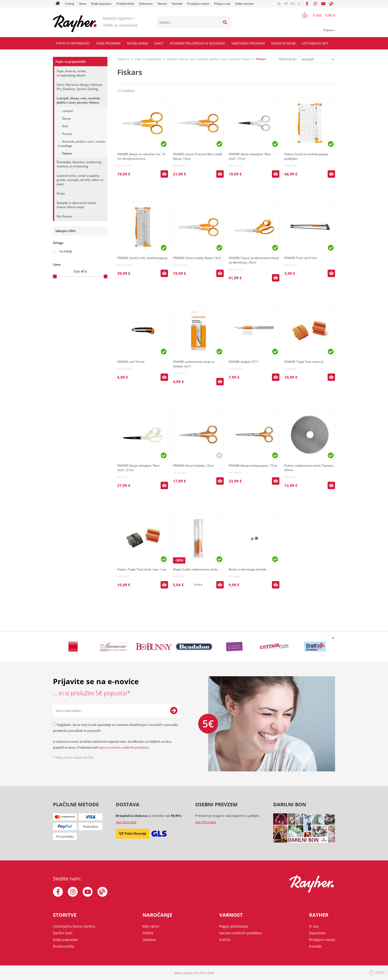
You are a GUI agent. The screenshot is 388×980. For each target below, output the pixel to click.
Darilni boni (63, 933)
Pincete (67, 134)
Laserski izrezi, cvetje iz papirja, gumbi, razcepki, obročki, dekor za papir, (80, 180)
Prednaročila (125, 4)
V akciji (70, 4)
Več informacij (126, 822)
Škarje (66, 119)
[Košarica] (315, 15)
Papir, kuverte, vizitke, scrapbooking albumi (72, 73)
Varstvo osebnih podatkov (241, 933)
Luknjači (68, 111)
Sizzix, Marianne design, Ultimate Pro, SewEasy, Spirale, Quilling (80, 87)
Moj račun (151, 926)
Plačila (148, 933)
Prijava (329, 30)
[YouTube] (323, 4)
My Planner (64, 216)
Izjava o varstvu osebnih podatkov (124, 747)
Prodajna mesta (198, 4)
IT (299, 4)
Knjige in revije (283, 43)
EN (293, 4)
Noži (65, 126)
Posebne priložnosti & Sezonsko (198, 43)
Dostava (149, 940)
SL (279, 4)
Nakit (159, 43)
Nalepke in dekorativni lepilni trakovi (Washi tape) (76, 205)
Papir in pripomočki (73, 43)
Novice (162, 4)
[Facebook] (307, 4)
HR (286, 4)
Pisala (61, 193)
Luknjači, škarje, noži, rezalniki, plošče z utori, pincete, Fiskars (79, 100)
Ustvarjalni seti (315, 43)
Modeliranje (137, 43)
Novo (83, 4)
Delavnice (146, 4)
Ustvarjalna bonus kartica (74, 926)
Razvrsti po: (288, 59)
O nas (314, 926)
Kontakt (177, 4)
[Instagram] (315, 4)
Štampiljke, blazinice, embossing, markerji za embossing (79, 164)
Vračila (225, 940)
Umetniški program (248, 43)
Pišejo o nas (222, 4)
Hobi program (108, 43)
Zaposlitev (317, 933)
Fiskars (67, 153)
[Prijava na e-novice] (174, 711)
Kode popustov (101, 4)
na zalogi (66, 251)
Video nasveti (244, 4)
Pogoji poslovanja (234, 926)
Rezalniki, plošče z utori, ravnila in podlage (81, 144)
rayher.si (123, 59)
